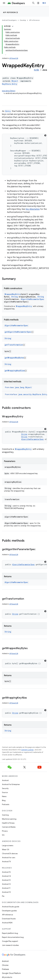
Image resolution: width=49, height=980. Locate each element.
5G (3, 835)
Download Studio (9, 919)
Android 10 (6, 892)
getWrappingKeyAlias (15, 371)
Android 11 (6, 888)
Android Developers (9, 20)
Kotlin (36, 70)
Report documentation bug (13, 937)
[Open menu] (4, 3)
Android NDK (7, 923)
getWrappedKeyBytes (14, 358)
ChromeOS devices (10, 853)
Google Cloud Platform (11, 973)
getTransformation (14, 345)
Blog (4, 800)
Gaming (5, 815)
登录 (44, 3)
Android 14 (6, 876)
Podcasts (6, 804)
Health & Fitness (8, 823)
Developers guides (9, 911)
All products (7, 977)
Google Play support (10, 941)
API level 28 (14, 58)
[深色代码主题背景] (45, 135)
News (4, 796)
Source (5, 792)
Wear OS (6, 849)
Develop (23, 20)
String (15, 297)
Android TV (6, 862)
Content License (27, 750)
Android (5, 780)
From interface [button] (26, 394)
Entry (8, 111)
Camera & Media (9, 827)
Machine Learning (9, 819)
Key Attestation (33, 209)
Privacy (5, 831)
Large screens (8, 845)
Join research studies (10, 945)
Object (15, 81)
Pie (3, 896)
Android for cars (9, 857)
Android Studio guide (11, 907)
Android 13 (6, 880)
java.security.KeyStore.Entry (33, 394)
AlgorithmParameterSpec (32, 299)
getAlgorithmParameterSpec (18, 332)
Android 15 (6, 872)
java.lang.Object (9, 91)
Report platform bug (10, 933)
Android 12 (6, 884)
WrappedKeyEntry (13, 294)
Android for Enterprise (11, 784)
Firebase (5, 969)
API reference (11, 12)
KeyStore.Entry (10, 84)
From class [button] (19, 387)
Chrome (5, 965)
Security (5, 788)
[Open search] (33, 3)
